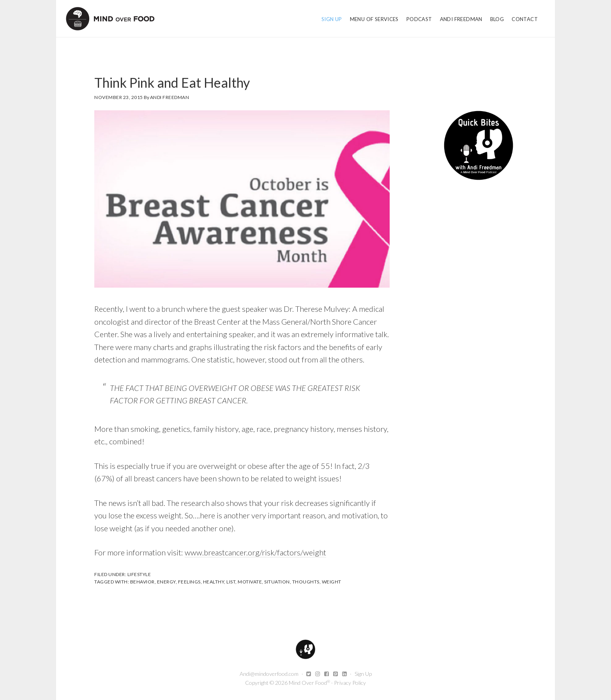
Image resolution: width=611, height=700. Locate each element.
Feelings (189, 582)
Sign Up (363, 674)
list (231, 582)
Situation (277, 582)
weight (332, 582)
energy (166, 582)
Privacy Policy (350, 683)
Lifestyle (139, 574)
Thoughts (306, 582)
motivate (250, 582)
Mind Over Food (110, 19)
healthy (214, 582)
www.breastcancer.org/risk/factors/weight (255, 552)
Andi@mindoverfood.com (269, 674)
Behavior (142, 582)
